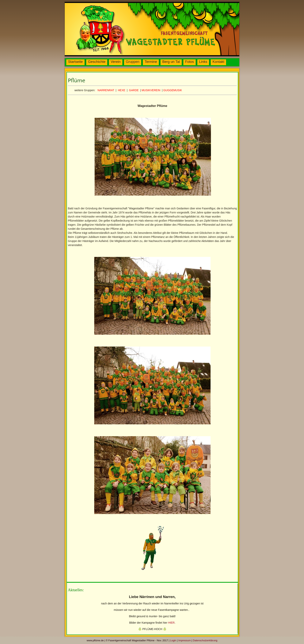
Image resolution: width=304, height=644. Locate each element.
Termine (151, 62)
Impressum (185, 640)
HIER (171, 623)
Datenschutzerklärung (205, 640)
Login (173, 640)
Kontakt (218, 62)
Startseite (75, 62)
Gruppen (133, 62)
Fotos (190, 62)
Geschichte (97, 62)
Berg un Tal (171, 62)
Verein (116, 62)
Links (203, 62)
